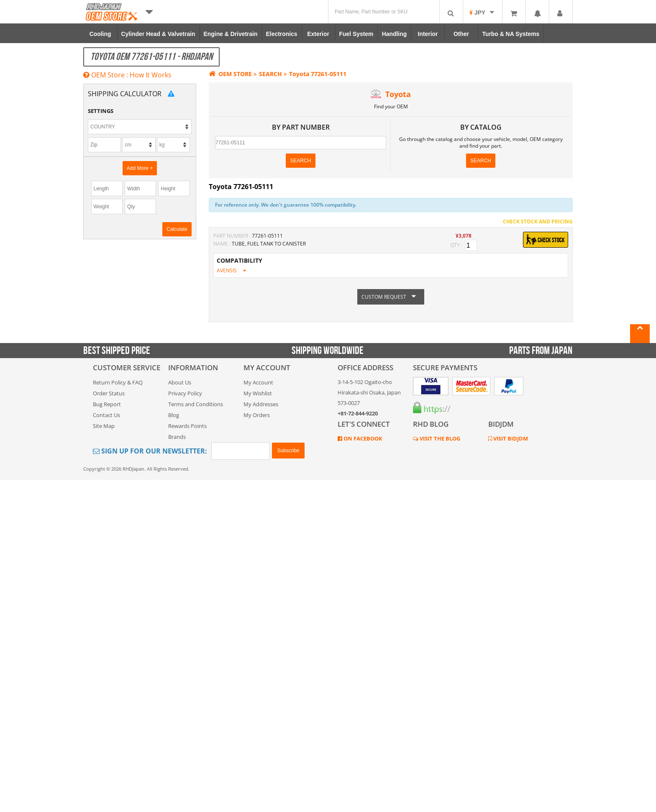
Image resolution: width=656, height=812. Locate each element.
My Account (258, 382)
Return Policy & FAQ (118, 382)
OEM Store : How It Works (127, 75)
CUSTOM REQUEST (391, 297)
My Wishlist (258, 393)
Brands (177, 437)
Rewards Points (187, 426)
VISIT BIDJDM (510, 438)
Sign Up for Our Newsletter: (150, 451)
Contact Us (106, 415)
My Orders (257, 415)
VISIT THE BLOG (439, 438)
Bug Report (107, 404)
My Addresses (261, 404)
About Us (180, 382)
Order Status (109, 393)
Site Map (104, 426)
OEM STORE (230, 74)
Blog (174, 415)
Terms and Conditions (196, 404)
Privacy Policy (185, 393)
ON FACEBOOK (362, 438)
